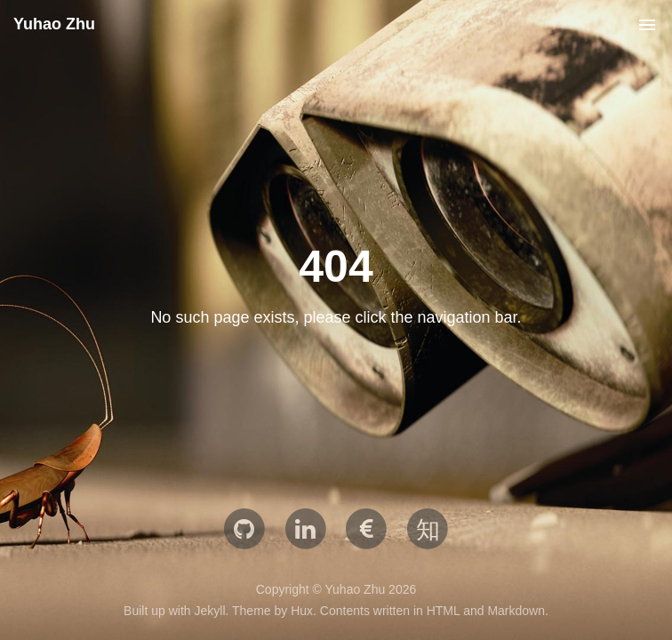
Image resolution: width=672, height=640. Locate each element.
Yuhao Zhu (54, 24)
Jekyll (209, 611)
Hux (302, 611)
